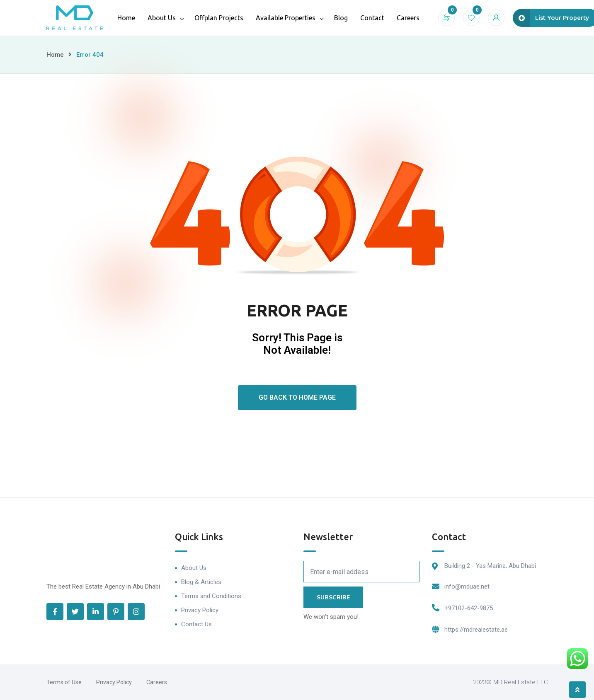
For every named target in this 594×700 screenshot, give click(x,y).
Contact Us (196, 624)
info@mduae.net (467, 587)
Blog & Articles (201, 582)
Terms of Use (64, 682)
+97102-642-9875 (469, 608)
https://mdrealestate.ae (476, 630)
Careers (408, 18)
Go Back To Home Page (297, 397)
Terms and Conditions (211, 596)
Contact (372, 18)
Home (126, 18)
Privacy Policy (200, 610)
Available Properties (286, 18)
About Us (162, 18)
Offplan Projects (219, 18)
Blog (341, 18)
